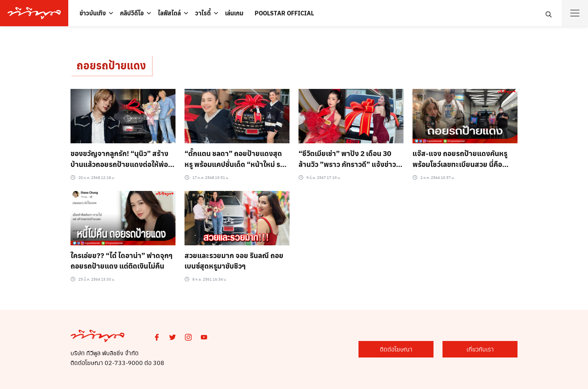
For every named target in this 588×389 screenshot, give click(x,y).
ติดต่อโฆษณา (396, 349)
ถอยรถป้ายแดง (111, 65)
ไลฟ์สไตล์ (169, 13)
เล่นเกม (234, 13)
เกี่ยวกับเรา (480, 349)
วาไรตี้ (203, 13)
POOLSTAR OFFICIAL (284, 13)
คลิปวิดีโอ (132, 13)
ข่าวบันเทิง (93, 13)
